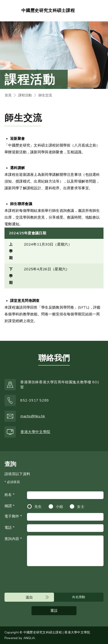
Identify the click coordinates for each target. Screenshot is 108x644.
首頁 (8, 95)
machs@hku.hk (33, 416)
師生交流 (45, 95)
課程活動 (25, 95)
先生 (38, 507)
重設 (54, 611)
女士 (81, 507)
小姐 (60, 507)
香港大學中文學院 (35, 432)
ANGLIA (29, 638)
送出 (29, 597)
